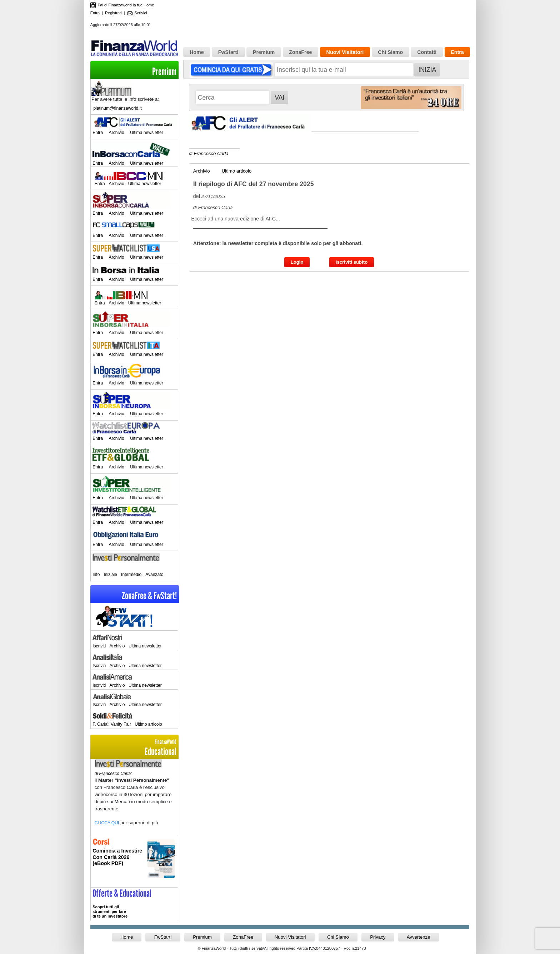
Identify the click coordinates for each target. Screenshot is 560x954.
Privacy (378, 937)
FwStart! (228, 52)
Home (197, 52)
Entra (95, 13)
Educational (134, 748)
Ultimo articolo (148, 724)
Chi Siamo (390, 52)
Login (297, 262)
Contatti (427, 52)
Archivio (117, 133)
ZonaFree (300, 52)
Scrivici (137, 13)
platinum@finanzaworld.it (117, 108)
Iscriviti (99, 646)
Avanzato (154, 575)
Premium (164, 72)
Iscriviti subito (352, 262)
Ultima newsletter (147, 133)
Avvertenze (419, 937)
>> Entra (134, 904)
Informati (134, 862)
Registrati (113, 13)
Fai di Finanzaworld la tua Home (122, 5)
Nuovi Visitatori (345, 52)
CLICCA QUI (107, 823)
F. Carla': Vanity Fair (112, 724)
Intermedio (131, 575)
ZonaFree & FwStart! (149, 596)
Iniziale (110, 575)
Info (96, 575)
